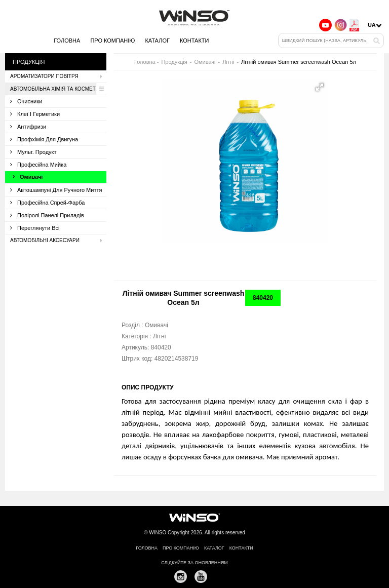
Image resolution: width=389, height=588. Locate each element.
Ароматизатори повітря (58, 76)
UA (372, 25)
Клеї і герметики (35, 114)
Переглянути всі (35, 228)
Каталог (157, 41)
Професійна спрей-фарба (47, 203)
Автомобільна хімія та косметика (58, 89)
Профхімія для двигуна (44, 139)
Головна (67, 41)
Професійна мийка (38, 165)
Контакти (194, 41)
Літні (228, 62)
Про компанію (112, 41)
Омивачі (28, 177)
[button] (320, 87)
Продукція (174, 62)
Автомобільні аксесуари (58, 241)
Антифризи (28, 127)
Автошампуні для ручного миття (56, 190)
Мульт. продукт (33, 152)
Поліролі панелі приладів (47, 215)
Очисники (26, 101)
